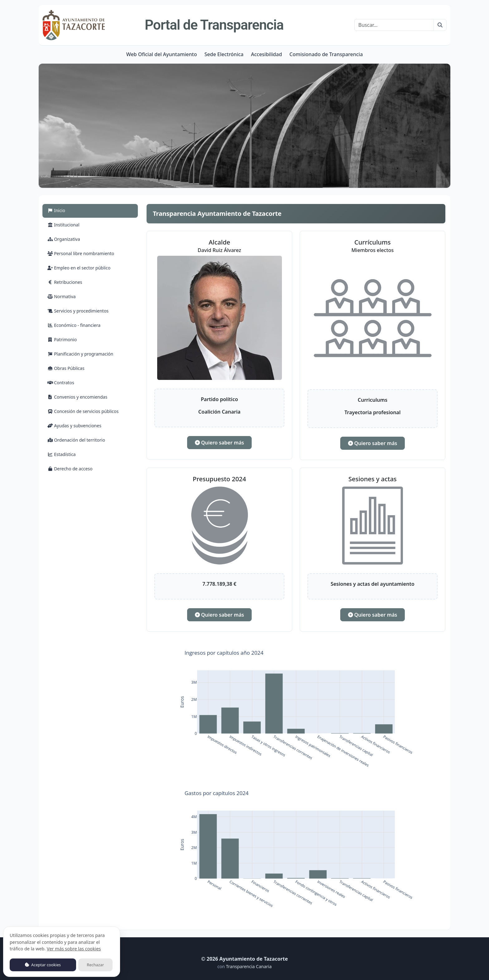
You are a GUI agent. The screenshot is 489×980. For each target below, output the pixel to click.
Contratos (61, 383)
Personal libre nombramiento (81, 253)
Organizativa (64, 239)
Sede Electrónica (224, 54)
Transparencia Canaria (249, 966)
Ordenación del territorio (76, 440)
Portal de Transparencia (214, 25)
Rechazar (95, 965)
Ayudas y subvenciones (74, 426)
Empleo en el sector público (79, 268)
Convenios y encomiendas (77, 397)
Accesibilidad (266, 54)
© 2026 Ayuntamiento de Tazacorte (244, 959)
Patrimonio (62, 340)
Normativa (62, 296)
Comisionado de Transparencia (326, 54)
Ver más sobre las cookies (74, 949)
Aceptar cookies (43, 965)
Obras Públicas (66, 368)
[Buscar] (394, 25)
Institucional (63, 225)
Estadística (62, 454)
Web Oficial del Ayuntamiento (162, 54)
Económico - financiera (74, 325)
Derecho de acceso (70, 469)
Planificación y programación (80, 354)
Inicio (64, 210)
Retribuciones (65, 282)
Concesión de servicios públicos (83, 411)
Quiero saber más (220, 443)
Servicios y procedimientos (78, 311)
